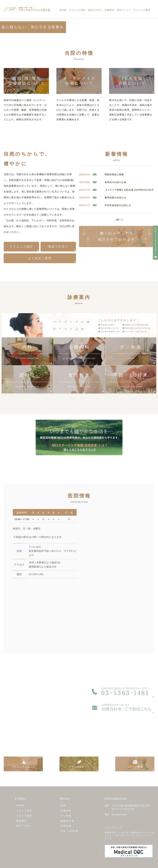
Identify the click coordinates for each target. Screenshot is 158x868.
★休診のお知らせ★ (115, 182)
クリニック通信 (142, 10)
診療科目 (110, 10)
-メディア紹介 (24, 811)
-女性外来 (66, 826)
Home (63, 10)
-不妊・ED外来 (69, 831)
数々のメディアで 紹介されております (117, 236)
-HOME (20, 805)
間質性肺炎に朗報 (114, 174)
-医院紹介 (21, 821)
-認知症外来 (67, 821)
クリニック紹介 (77, 10)
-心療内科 (66, 811)
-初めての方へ (24, 826)
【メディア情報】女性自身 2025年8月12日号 (129, 190)
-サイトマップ (113, 827)
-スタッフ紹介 (24, 816)
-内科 (63, 805)
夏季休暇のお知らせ (115, 197)
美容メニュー (124, 10)
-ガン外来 (66, 816)
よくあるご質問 (40, 258)
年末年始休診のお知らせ (118, 205)
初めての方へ (95, 10)
